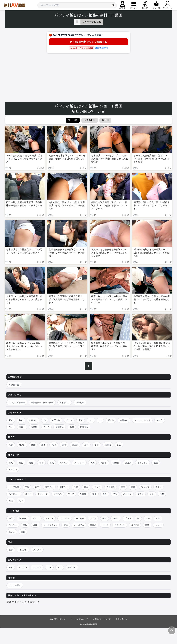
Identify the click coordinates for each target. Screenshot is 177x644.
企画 (76, 487)
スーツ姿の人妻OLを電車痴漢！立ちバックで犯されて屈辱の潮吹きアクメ (24, 159)
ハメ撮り (80, 518)
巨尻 (52, 463)
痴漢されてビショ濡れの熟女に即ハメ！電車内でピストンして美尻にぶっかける (109, 299)
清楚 (81, 420)
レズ (152, 494)
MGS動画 (80, 402)
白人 (11, 427)
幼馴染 (108, 445)
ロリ (91, 420)
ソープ (71, 494)
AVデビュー (14, 494)
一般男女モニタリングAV (42, 402)
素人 (11, 420)
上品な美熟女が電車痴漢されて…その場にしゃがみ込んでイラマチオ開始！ (67, 253)
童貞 (60, 567)
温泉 (105, 494)
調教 (25, 525)
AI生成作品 (65, 402)
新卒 (72, 427)
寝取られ (49, 487)
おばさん (33, 420)
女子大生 (56, 420)
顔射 (158, 518)
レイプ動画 (14, 487)
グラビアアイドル (142, 420)
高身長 (128, 463)
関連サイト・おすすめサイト (23, 602)
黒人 (11, 567)
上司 (86, 445)
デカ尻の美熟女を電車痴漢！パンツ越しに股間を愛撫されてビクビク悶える (152, 253)
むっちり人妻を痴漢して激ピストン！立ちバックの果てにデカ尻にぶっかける (152, 159)
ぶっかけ (13, 525)
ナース (46, 427)
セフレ (22, 445)
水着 (11, 550)
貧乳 (21, 463)
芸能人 (160, 420)
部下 (97, 445)
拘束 (21, 500)
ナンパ (97, 487)
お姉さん (124, 420)
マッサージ (42, 494)
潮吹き (116, 518)
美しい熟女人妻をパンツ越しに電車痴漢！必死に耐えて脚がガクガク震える (67, 205)
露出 (94, 494)
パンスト (37, 550)
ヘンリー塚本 (15, 585)
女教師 (34, 427)
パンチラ (127, 494)
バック (105, 525)
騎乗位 (93, 525)
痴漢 (123, 487)
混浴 (115, 494)
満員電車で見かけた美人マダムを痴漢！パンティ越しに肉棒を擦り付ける (152, 299)
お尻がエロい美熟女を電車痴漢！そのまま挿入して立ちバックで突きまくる (24, 299)
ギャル (111, 420)
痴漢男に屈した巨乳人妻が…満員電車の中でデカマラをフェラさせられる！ (152, 205)
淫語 (147, 525)
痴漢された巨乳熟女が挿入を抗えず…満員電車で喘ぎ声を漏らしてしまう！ (67, 299)
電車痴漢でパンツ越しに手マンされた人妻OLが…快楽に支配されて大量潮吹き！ (109, 159)
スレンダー (79, 463)
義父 (54, 445)
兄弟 (119, 445)
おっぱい (13, 469)
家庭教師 (60, 427)
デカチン (37, 567)
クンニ (158, 525)
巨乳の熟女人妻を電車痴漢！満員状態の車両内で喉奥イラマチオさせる (24, 204)
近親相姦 (111, 487)
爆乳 (31, 463)
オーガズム (79, 525)
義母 (64, 445)
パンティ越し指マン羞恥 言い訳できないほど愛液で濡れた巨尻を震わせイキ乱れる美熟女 (152, 346)
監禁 (162, 494)
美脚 (92, 463)
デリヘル (58, 494)
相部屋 (83, 494)
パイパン (64, 463)
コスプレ (23, 550)
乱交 (148, 518)
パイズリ (135, 525)
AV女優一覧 (14, 385)
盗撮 (133, 487)
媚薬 (105, 518)
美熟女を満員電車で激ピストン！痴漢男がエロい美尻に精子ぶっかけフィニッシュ (109, 205)
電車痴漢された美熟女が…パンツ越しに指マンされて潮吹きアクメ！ (24, 251)
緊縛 (66, 525)
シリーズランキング (79, 619)
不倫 (27, 487)
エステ (28, 494)
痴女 (11, 518)
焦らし (12, 532)
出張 (11, 500)
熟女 (21, 420)
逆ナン (159, 487)
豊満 (156, 463)
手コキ (128, 518)
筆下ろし (23, 518)
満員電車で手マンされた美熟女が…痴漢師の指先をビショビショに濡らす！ (109, 346)
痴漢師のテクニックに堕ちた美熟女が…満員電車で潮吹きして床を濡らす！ (67, 346)
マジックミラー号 (17, 402)
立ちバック (120, 525)
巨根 (49, 567)
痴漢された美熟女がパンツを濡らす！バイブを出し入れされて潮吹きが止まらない (24, 346)
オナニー (49, 518)
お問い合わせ (121, 619)
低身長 (116, 463)
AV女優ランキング (58, 619)
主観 (23, 532)
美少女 (69, 420)
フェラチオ (65, 518)
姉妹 (33, 445)
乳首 (41, 463)
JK (45, 420)
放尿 (35, 525)
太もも (104, 463)
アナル (93, 518)
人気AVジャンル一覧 (102, 619)
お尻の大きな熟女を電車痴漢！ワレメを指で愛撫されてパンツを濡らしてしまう (109, 253)
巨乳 (11, 463)
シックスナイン (50, 525)
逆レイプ (145, 487)
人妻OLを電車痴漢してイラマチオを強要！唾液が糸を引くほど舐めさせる (67, 159)
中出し (36, 518)
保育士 (22, 427)
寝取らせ (64, 487)
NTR (37, 487)
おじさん (72, 567)
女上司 (75, 445)
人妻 (11, 445)
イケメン (23, 567)
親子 (43, 445)
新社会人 (84, 427)
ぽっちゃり (142, 463)
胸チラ (140, 494)
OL (100, 420)
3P (138, 518)
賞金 (86, 487)
